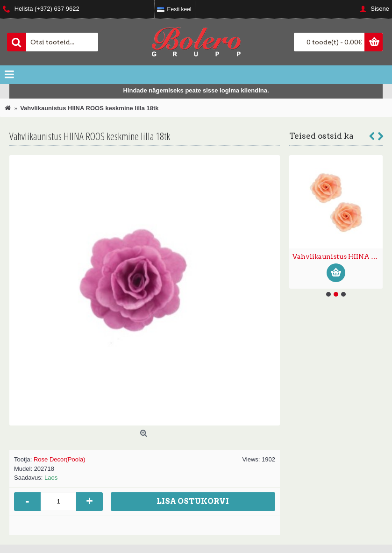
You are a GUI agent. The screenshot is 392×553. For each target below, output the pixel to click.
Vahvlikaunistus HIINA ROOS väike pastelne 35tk (338, 256)
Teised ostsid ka (321, 136)
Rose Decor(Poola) (60, 459)
